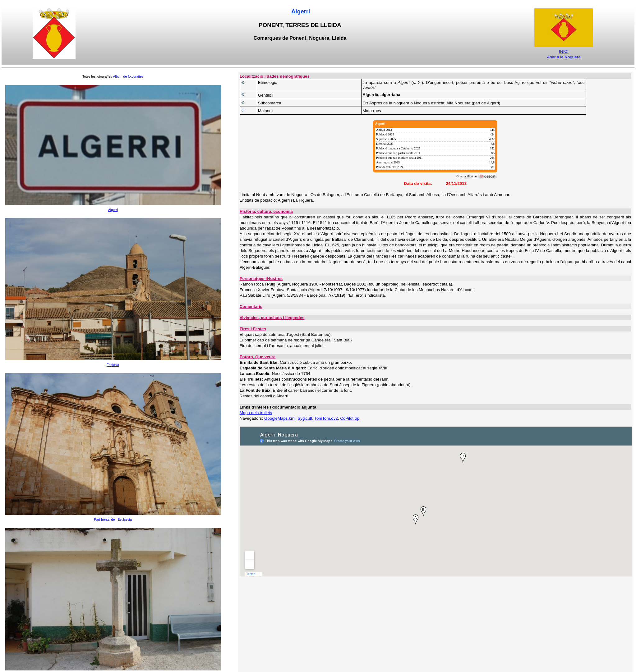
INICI (564, 51)
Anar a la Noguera (564, 57)
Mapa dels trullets (256, 413)
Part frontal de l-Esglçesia (113, 519)
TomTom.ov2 (326, 418)
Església (113, 365)
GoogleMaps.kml (280, 418)
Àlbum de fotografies (128, 76)
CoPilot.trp (350, 418)
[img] (435, 150)
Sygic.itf (305, 418)
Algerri (301, 11)
